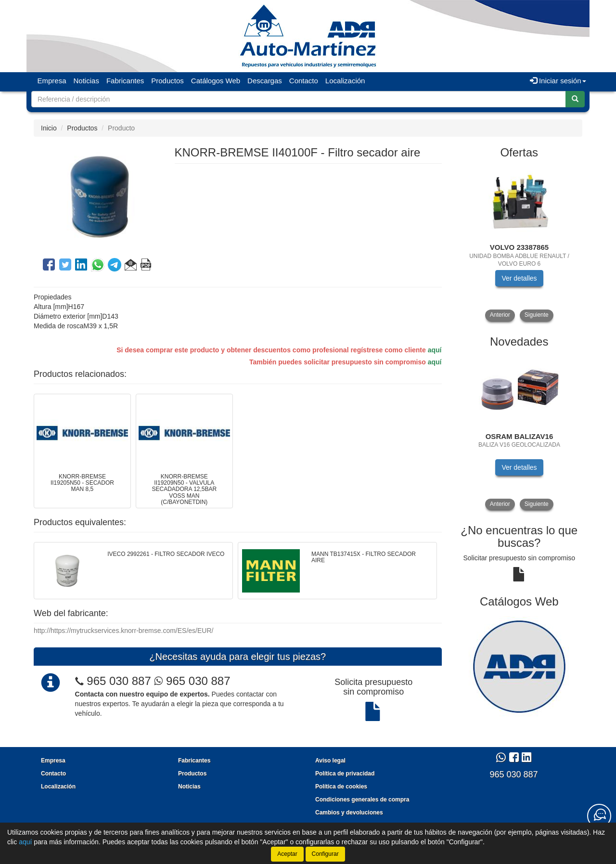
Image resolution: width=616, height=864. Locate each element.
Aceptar (287, 854)
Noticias (86, 81)
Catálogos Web (216, 81)
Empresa (52, 81)
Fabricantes (125, 81)
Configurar (325, 854)
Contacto (304, 81)
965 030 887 (119, 681)
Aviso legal (330, 761)
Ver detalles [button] (519, 278)
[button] (131, 266)
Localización (345, 81)
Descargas (265, 81)
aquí (435, 350)
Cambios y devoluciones (349, 812)
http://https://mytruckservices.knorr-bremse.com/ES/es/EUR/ (123, 631)
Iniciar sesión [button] (558, 81)
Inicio (49, 128)
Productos (167, 81)
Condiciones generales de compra (362, 800)
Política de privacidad (345, 774)
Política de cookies (341, 787)
